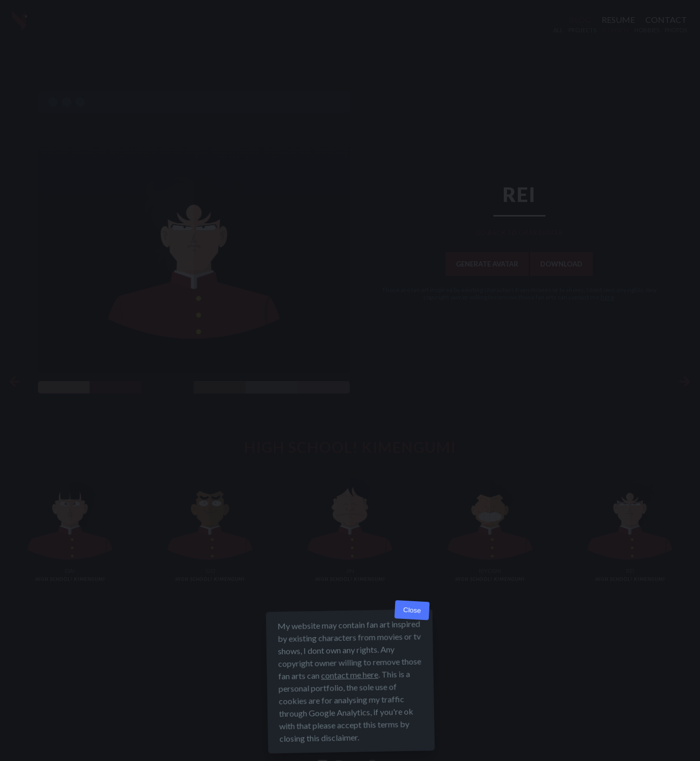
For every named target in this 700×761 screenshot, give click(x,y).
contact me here (349, 675)
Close (412, 610)
